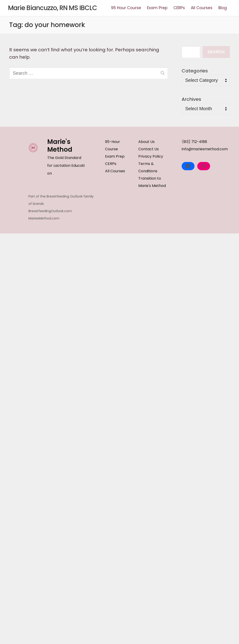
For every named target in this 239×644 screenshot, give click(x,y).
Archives (191, 99)
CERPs (111, 164)
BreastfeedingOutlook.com (50, 211)
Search (216, 52)
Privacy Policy (151, 156)
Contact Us (149, 149)
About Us (146, 142)
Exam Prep (115, 156)
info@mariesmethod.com (205, 149)
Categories (195, 71)
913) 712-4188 (195, 142)
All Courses (115, 171)
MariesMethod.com (44, 218)
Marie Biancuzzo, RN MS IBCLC (53, 8)
